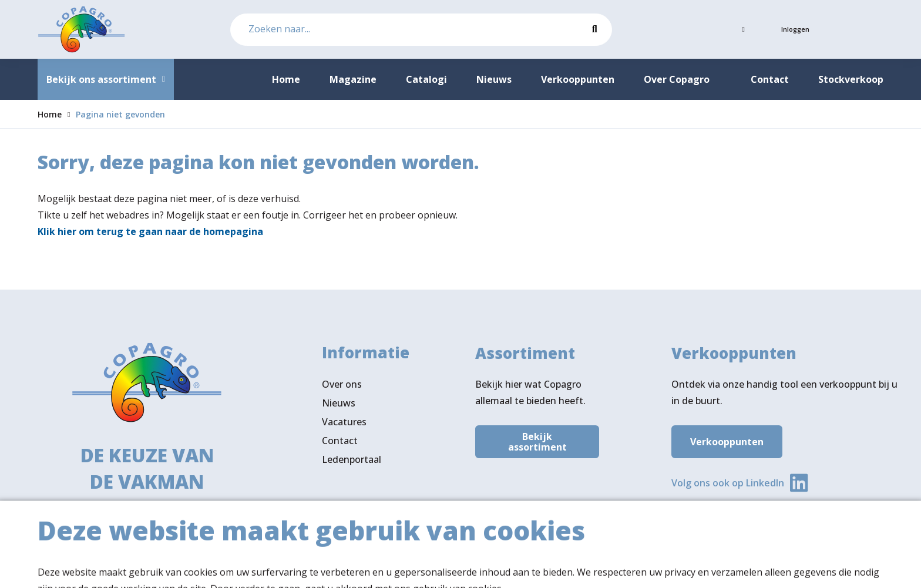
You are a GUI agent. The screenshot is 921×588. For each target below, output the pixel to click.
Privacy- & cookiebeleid (833, 568)
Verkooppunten (727, 444)
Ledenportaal (352, 465)
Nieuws (339, 408)
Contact (340, 446)
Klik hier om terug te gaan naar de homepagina (150, 231)
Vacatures (344, 427)
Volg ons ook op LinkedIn (728, 486)
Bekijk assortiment (537, 444)
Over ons (342, 389)
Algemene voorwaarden (712, 568)
